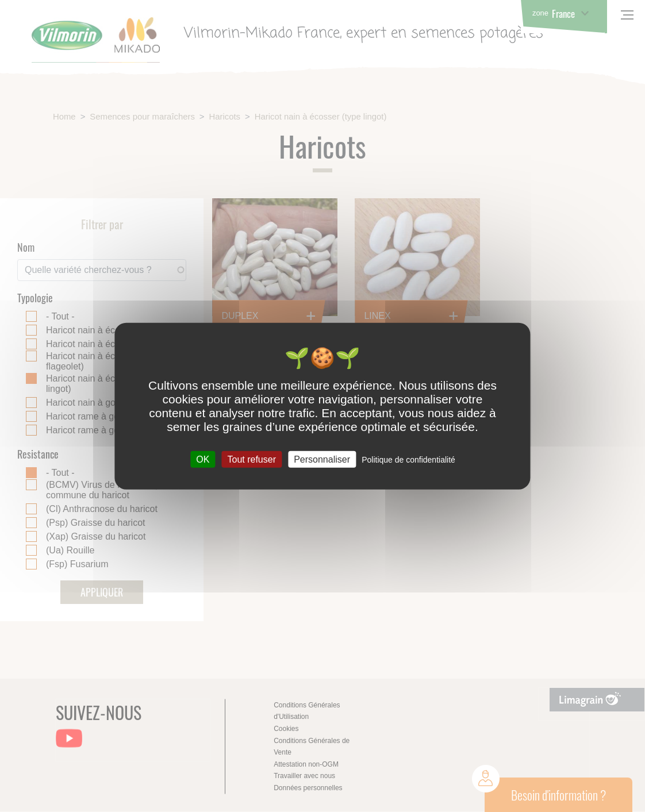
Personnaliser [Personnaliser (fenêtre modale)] (322, 459)
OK (203, 459)
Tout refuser (251, 459)
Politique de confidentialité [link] (408, 460)
